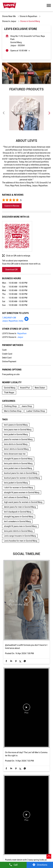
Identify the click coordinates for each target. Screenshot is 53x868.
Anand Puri (25, 388)
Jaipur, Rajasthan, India (13, 321)
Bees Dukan (40, 388)
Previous (4, 113)
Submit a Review (12, 206)
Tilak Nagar (9, 392)
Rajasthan (22, 333)
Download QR (11, 270)
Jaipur (20, 337)
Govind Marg (10, 388)
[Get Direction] (26, 320)
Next (49, 113)
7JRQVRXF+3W (9, 318)
